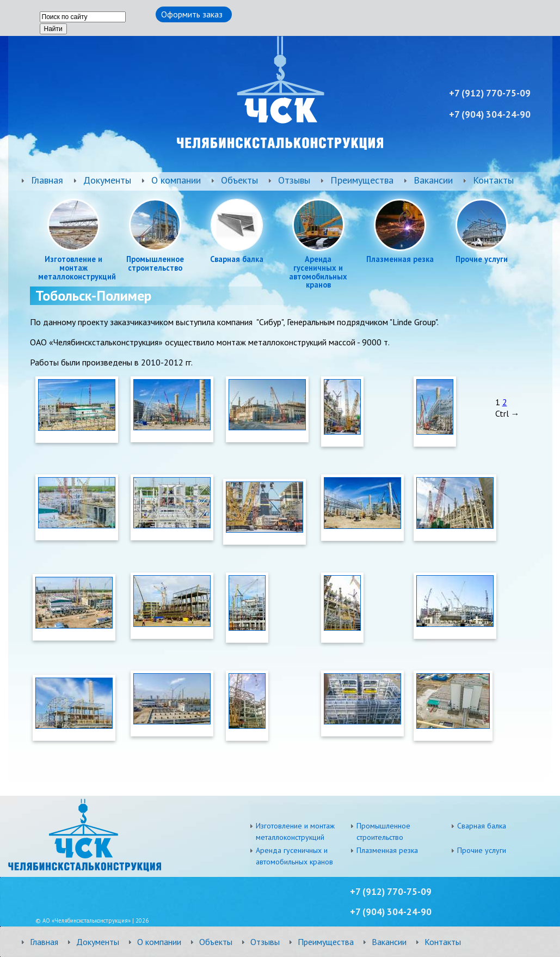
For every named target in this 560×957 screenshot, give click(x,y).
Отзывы (294, 180)
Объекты (239, 180)
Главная (47, 180)
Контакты (493, 180)
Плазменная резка (400, 259)
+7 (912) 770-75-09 (391, 892)
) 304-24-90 (397, 912)
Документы (107, 180)
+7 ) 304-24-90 (490, 114)
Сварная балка (237, 259)
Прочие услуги (482, 259)
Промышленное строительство (155, 264)
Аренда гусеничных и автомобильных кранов (318, 272)
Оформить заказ (192, 14)
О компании (176, 180)
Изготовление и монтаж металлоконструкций (73, 268)
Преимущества (362, 180)
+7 (356, 912)
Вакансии (433, 180)
